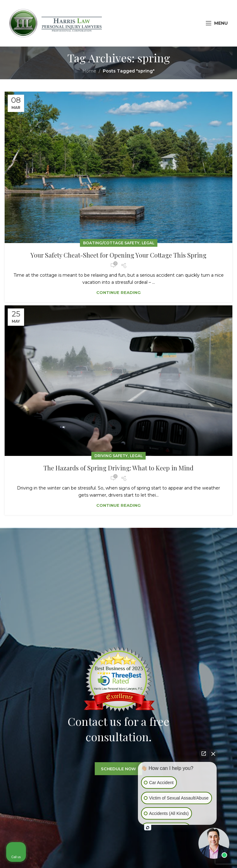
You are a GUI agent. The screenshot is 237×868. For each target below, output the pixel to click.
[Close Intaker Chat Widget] (213, 756)
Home (89, 71)
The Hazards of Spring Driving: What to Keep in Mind (118, 468)
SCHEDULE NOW (118, 775)
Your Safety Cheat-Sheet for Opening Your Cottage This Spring (118, 255)
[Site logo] (56, 23)
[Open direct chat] (204, 754)
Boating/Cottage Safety (111, 243)
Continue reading (118, 292)
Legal (148, 243)
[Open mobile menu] (217, 23)
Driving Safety (111, 456)
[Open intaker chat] (148, 828)
